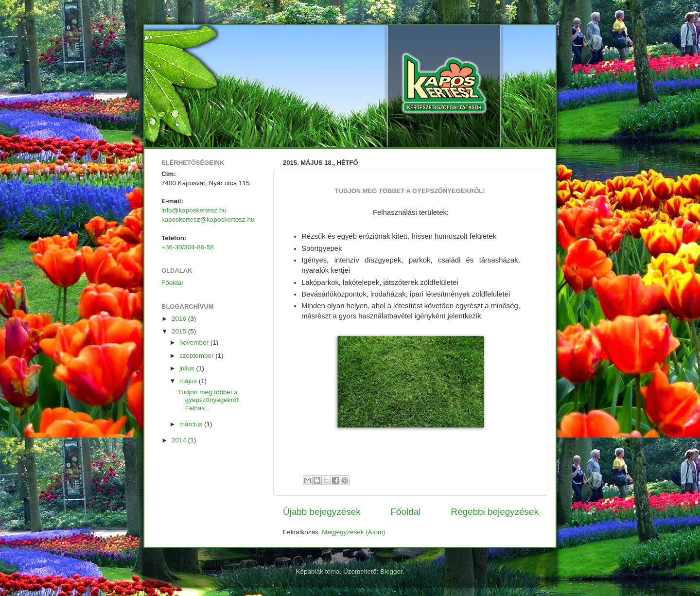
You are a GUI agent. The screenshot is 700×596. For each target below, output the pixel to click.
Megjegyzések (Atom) (354, 532)
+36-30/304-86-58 (188, 247)
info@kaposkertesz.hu (194, 210)
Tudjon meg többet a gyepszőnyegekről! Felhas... (210, 400)
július (188, 368)
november (195, 342)
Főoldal (406, 512)
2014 (180, 440)
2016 (180, 319)
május (189, 381)
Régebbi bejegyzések (495, 512)
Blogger (391, 571)
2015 (180, 331)
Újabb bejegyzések (322, 512)
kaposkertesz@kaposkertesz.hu (208, 219)
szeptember (197, 356)
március (192, 424)
